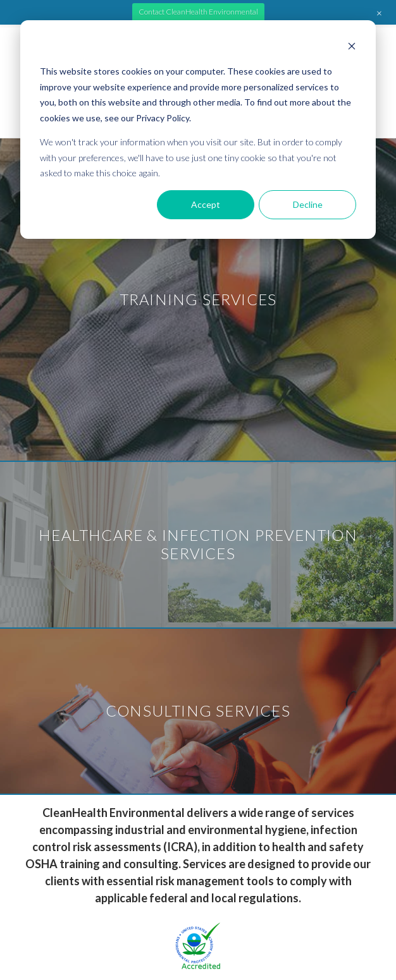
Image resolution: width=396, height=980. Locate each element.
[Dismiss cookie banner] (352, 48)
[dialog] (198, 130)
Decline (308, 204)
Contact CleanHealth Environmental (198, 12)
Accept (206, 204)
